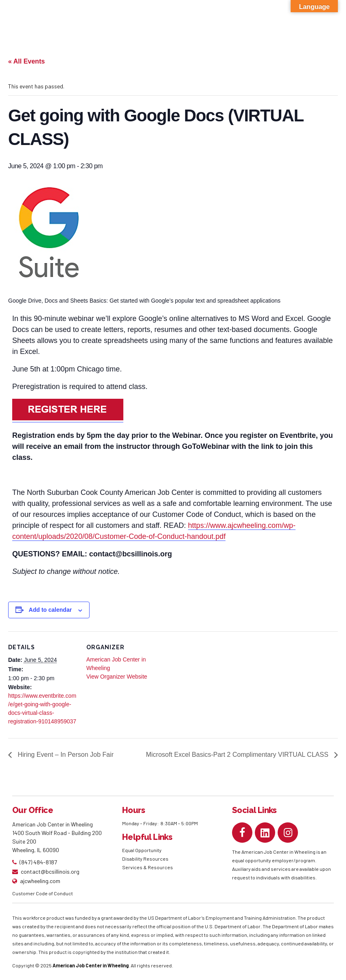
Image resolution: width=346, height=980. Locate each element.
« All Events (26, 61)
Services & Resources (148, 867)
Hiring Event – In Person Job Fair (65, 755)
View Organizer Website (117, 677)
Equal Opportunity (142, 850)
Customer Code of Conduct (43, 893)
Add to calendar (50, 610)
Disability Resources (145, 859)
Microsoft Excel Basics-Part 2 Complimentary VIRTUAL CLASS (238, 755)
